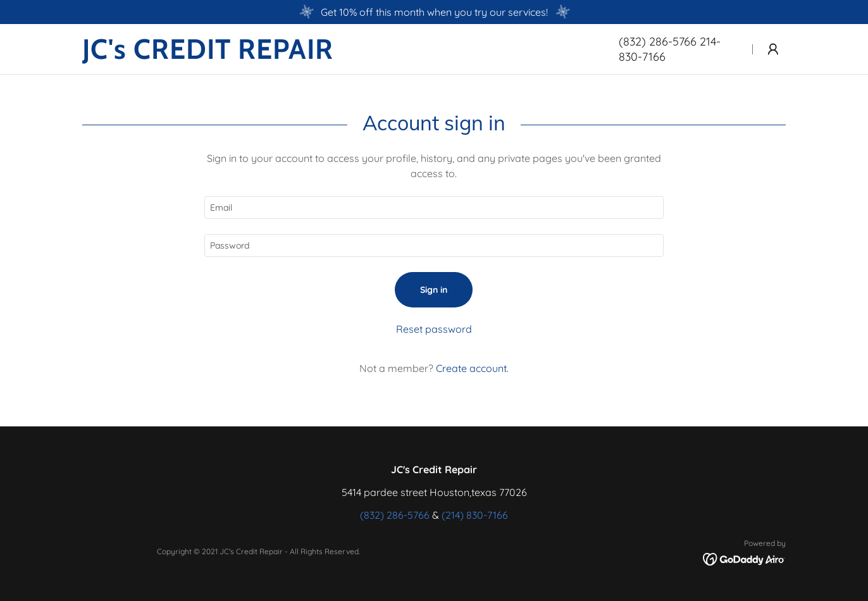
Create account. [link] (472, 368)
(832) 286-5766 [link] (395, 515)
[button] (773, 49)
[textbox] (434, 208)
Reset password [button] (434, 329)
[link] (335, 55)
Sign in (434, 290)
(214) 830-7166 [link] (475, 515)
